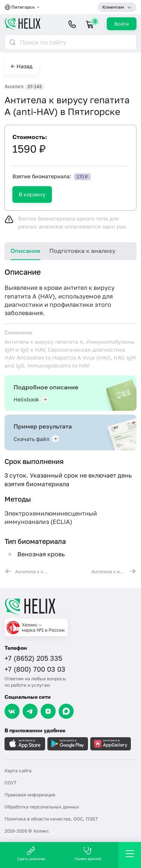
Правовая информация (30, 795)
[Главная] (70, 606)
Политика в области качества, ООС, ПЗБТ (51, 819)
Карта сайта (18, 771)
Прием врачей (88, 853)
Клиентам (113, 7)
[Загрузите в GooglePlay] (68, 744)
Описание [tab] (25, 251)
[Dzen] (48, 711)
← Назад (22, 66)
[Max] (66, 711)
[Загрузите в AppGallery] (111, 744)
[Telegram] (30, 711)
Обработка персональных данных (42, 807)
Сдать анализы (31, 853)
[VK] (12, 711)
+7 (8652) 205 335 (33, 658)
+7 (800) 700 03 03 (35, 669)
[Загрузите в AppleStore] (25, 744)
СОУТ (11, 783)
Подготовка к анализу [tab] (82, 251)
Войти (122, 24)
